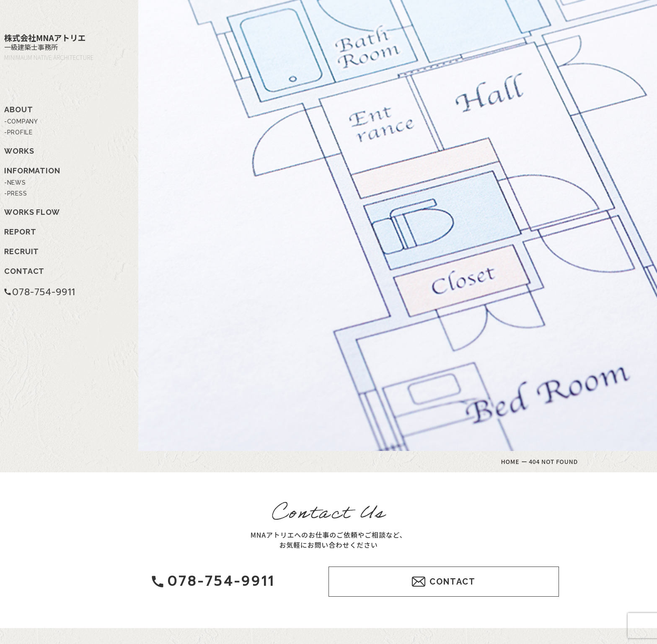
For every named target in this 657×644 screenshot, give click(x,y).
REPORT (20, 232)
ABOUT (19, 109)
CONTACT (24, 271)
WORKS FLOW (32, 212)
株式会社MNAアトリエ (59, 47)
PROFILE (20, 132)
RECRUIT (22, 251)
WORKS (19, 151)
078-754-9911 (40, 292)
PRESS (17, 193)
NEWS (17, 183)
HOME (510, 461)
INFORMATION (32, 171)
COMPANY (23, 121)
